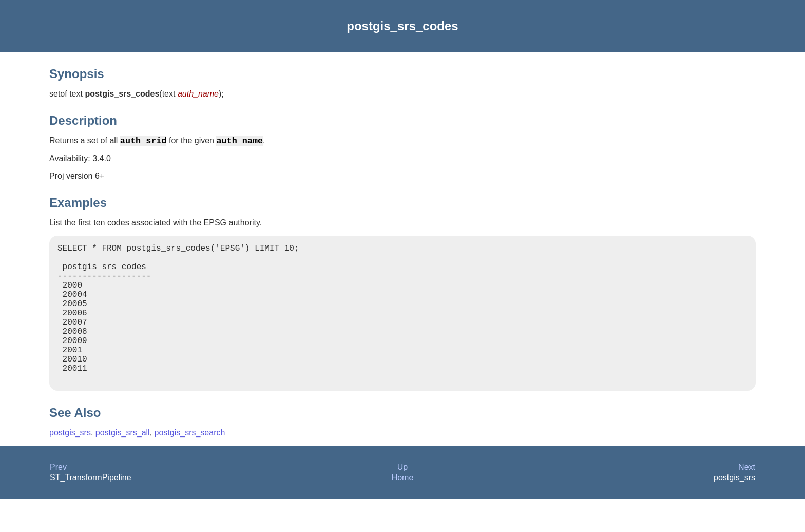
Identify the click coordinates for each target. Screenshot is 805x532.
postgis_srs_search (190, 465)
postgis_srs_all (123, 465)
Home (403, 510)
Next (747, 500)
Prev (58, 500)
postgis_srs (70, 465)
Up (402, 500)
